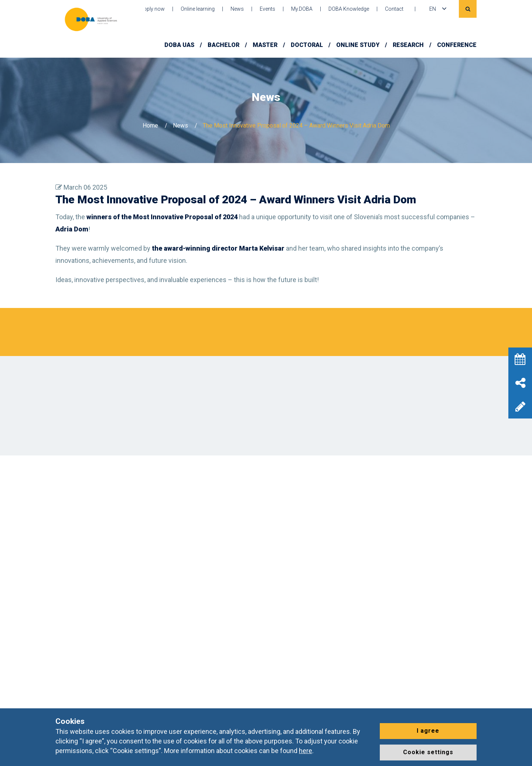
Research (408, 45)
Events (267, 9)
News (237, 9)
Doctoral (307, 45)
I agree (428, 731)
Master (265, 45)
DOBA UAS (179, 45)
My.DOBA (302, 9)
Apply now (153, 9)
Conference (457, 45)
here (306, 751)
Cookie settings (428, 752)
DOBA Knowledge (349, 9)
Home (150, 126)
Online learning (198, 9)
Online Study (358, 45)
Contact (394, 9)
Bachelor (224, 45)
